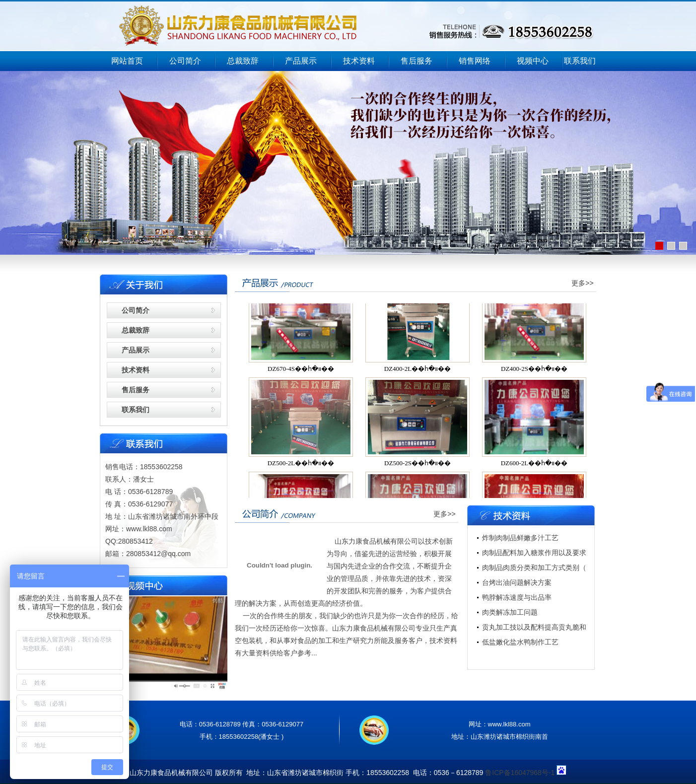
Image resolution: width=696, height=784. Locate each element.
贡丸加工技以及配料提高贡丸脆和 (534, 627)
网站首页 (127, 61)
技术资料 (359, 61)
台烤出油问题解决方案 (517, 582)
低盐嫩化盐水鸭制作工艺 (520, 642)
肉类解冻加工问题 (510, 612)
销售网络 (475, 61)
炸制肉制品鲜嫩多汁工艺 (520, 538)
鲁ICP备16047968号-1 (520, 773)
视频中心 (533, 61)
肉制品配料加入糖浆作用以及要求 (534, 553)
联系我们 (580, 61)
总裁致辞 (243, 61)
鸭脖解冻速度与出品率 (517, 597)
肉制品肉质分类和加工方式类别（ (534, 568)
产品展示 (301, 61)
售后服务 (417, 61)
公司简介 (185, 61)
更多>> (582, 283)
